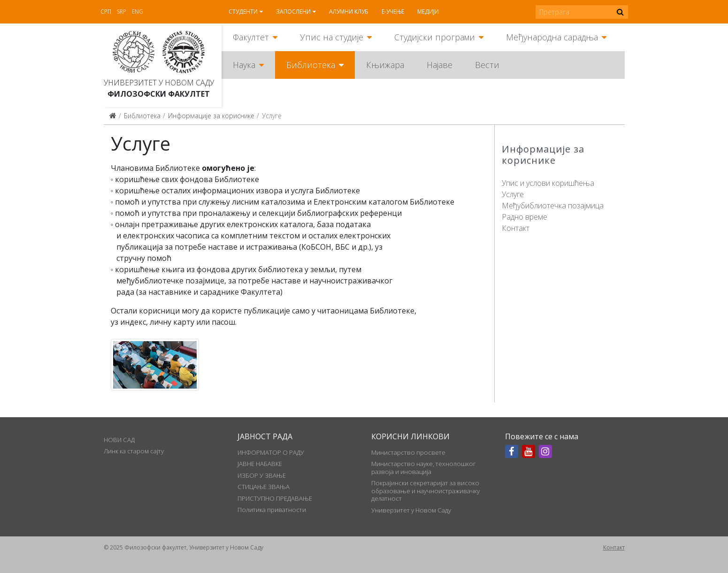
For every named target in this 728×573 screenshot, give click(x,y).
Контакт (516, 228)
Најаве (440, 65)
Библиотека (311, 65)
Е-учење (393, 11)
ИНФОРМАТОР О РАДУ (271, 452)
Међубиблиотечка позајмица (553, 206)
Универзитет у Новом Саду (159, 83)
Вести (487, 65)
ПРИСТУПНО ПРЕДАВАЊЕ (275, 498)
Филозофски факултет (159, 94)
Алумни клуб (349, 11)
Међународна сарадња (552, 37)
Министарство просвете (408, 452)
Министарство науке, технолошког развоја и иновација (424, 467)
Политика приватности (272, 510)
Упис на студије (332, 37)
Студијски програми (435, 37)
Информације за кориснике (211, 116)
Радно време (525, 217)
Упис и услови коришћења (548, 183)
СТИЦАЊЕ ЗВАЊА (264, 487)
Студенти (243, 11)
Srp (122, 11)
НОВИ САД (119, 440)
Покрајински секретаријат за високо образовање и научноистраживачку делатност (425, 491)
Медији (428, 11)
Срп (106, 11)
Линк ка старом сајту (134, 451)
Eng (138, 11)
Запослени (293, 11)
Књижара (385, 65)
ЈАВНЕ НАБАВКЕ (260, 464)
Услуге (513, 194)
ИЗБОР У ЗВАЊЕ (262, 475)
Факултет (251, 37)
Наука (244, 65)
